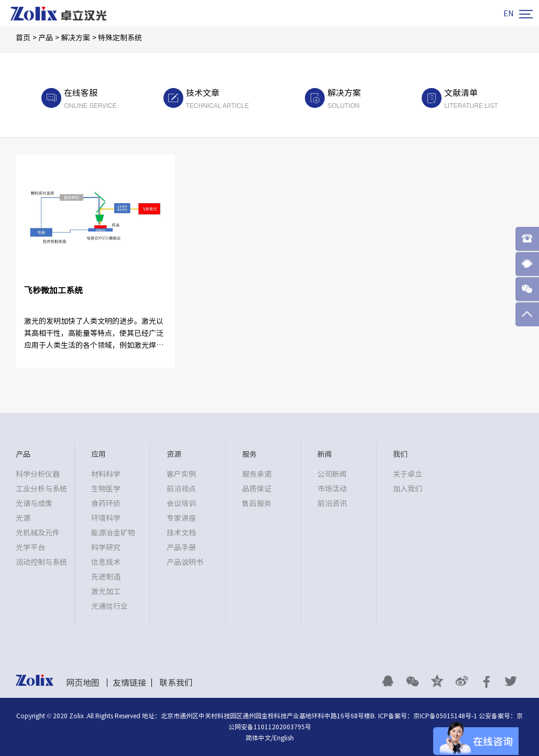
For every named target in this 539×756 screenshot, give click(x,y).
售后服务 (257, 503)
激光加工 (106, 591)
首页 (23, 38)
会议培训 (181, 503)
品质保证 (257, 489)
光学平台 (30, 547)
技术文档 (181, 533)
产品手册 (181, 547)
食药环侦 (106, 503)
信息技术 (106, 562)
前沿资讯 (332, 503)
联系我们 (176, 683)
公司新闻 (332, 474)
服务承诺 (257, 474)
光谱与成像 (34, 503)
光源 (23, 518)
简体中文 (258, 738)
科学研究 (106, 547)
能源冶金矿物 (113, 533)
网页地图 (83, 683)
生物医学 (106, 489)
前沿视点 (181, 489)
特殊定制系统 (120, 38)
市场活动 (332, 489)
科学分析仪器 (38, 474)
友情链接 (129, 683)
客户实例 (181, 474)
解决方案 (75, 38)
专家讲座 (181, 518)
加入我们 (408, 489)
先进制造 (106, 577)
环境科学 (106, 518)
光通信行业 (109, 606)
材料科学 (106, 474)
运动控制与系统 (41, 562)
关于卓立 (408, 474)
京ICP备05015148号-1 (445, 716)
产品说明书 (185, 562)
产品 (46, 38)
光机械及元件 (38, 533)
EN (508, 14)
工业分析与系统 (41, 489)
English (284, 738)
